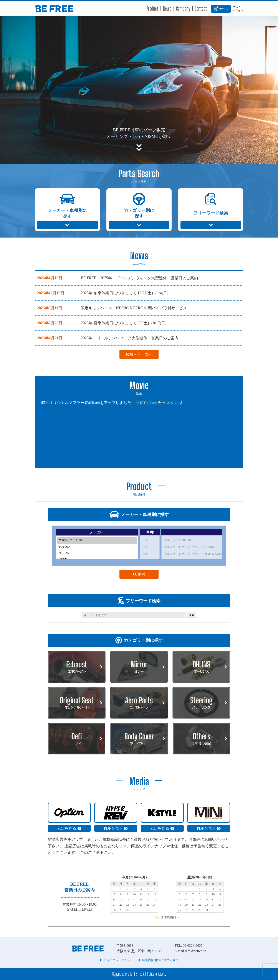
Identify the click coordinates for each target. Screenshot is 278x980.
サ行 (150, 554)
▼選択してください (97, 540)
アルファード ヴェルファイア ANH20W (192, 547)
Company (183, 9)
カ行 (150, 547)
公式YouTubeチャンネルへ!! (160, 403)
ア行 (150, 540)
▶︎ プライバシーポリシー (117, 960)
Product (152, 9)
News (167, 9)
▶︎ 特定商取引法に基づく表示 (158, 960)
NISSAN (97, 553)
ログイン (238, 10)
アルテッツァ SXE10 (192, 540)
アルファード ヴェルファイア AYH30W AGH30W (192, 554)
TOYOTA (97, 547)
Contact (201, 9)
